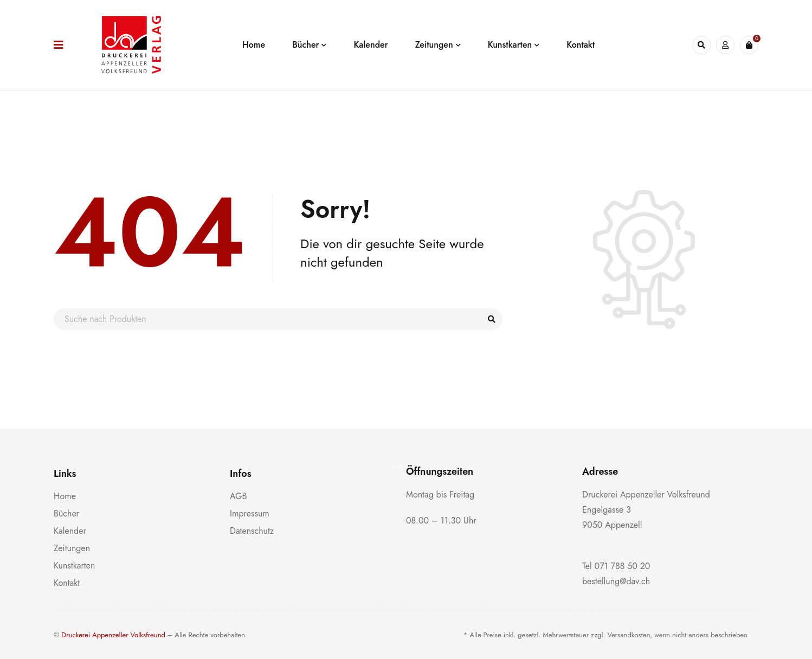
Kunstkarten (74, 566)
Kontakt (67, 583)
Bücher (66, 513)
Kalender (70, 531)
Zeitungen (72, 548)
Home (65, 496)
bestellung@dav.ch (616, 581)
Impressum (250, 513)
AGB (238, 496)
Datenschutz (252, 531)
